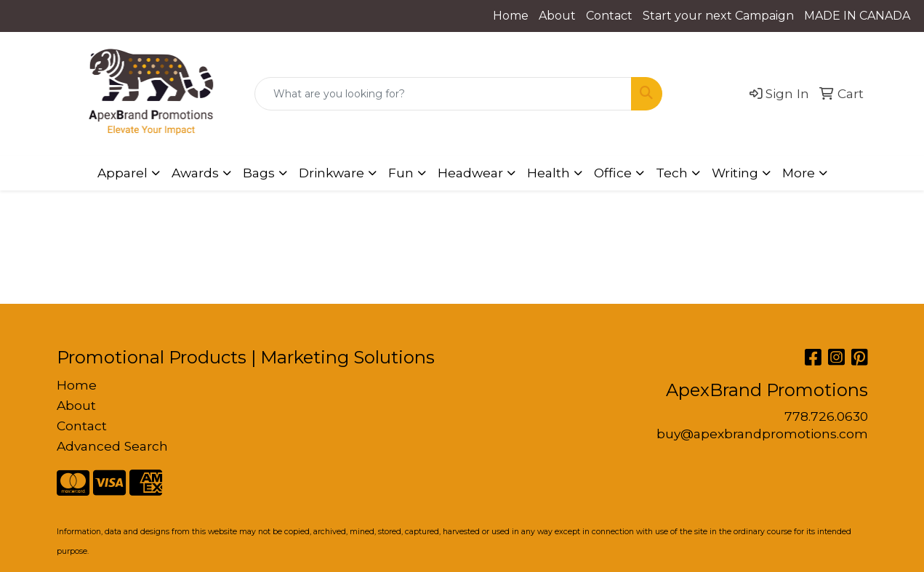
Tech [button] (672, 173)
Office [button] (613, 173)
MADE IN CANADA (857, 16)
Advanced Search (112, 446)
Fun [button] (401, 173)
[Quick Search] (443, 94)
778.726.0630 (826, 416)
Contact (609, 16)
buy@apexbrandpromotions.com (762, 434)
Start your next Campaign (718, 16)
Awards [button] (195, 173)
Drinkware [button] (332, 173)
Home (511, 16)
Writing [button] (735, 173)
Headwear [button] (470, 173)
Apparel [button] (122, 173)
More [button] (799, 173)
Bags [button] (259, 173)
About (557, 16)
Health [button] (549, 173)
